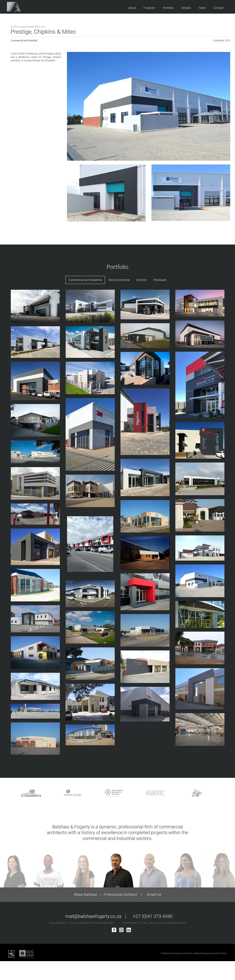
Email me (154, 894)
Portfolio (168, 8)
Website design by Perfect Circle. (211, 953)
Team (202, 8)
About (132, 8)
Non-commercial (119, 280)
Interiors (141, 280)
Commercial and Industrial (24, 41)
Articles (186, 8)
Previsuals (160, 280)
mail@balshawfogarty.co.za (93, 916)
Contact (218, 8)
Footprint (149, 8)
